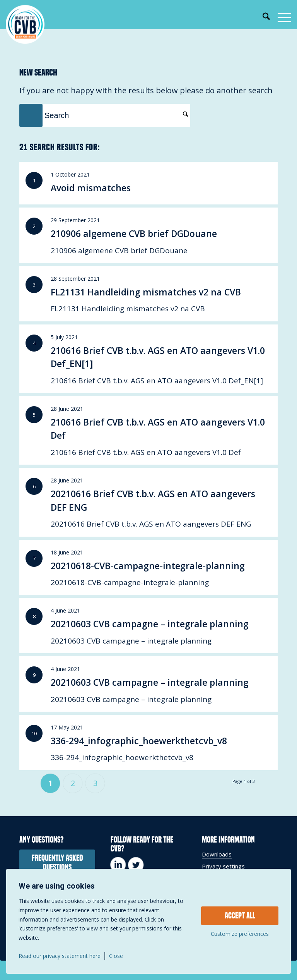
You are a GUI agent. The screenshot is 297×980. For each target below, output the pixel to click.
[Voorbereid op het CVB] (25, 24)
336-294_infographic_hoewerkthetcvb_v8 (139, 741)
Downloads (217, 854)
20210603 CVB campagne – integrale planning (150, 624)
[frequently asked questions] (57, 863)
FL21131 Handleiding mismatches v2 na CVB (146, 292)
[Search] (262, 17)
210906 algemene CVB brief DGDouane (134, 233)
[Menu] (281, 17)
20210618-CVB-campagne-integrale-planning (148, 566)
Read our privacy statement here (60, 956)
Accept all (240, 916)
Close (116, 956)
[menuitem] (262, 17)
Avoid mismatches (91, 188)
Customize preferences (240, 934)
